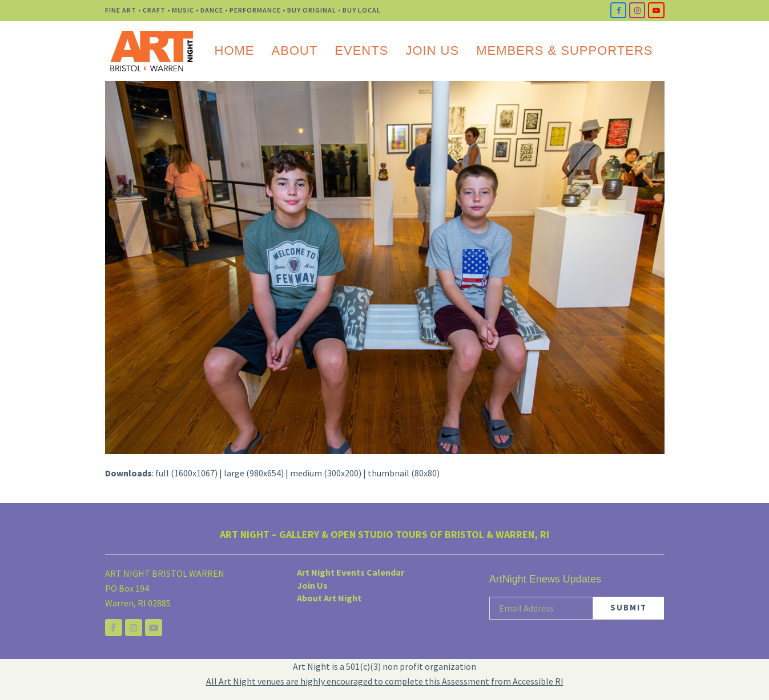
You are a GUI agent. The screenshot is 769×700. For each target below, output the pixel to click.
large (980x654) (254, 473)
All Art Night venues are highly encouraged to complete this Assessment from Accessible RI (385, 681)
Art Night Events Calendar (351, 572)
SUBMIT (629, 607)
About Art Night (329, 598)
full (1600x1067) (186, 473)
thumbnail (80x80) (404, 473)
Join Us (312, 585)
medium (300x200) (326, 473)
